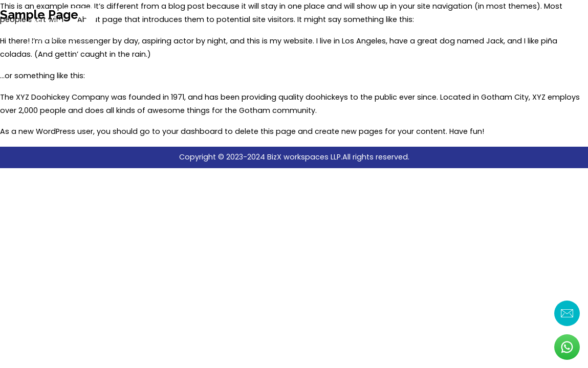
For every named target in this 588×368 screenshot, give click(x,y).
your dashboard (192, 131)
